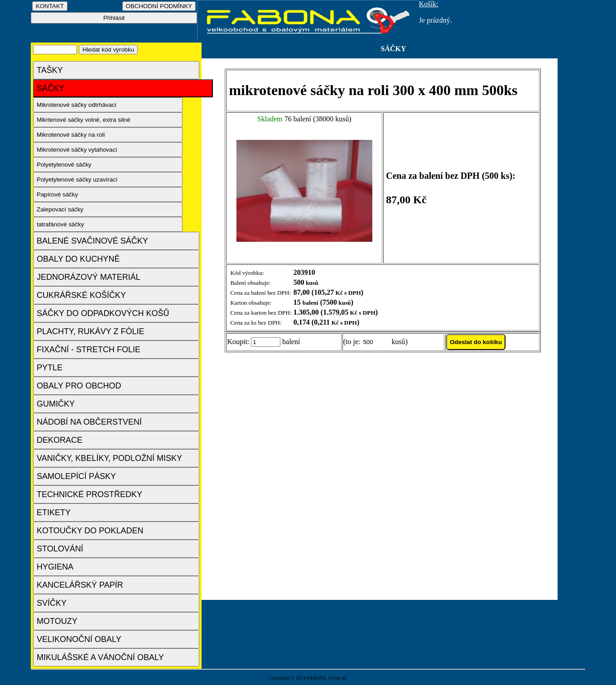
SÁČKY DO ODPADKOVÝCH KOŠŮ (103, 313)
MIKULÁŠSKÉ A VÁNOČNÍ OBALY (100, 657)
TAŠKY (50, 70)
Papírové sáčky (57, 194)
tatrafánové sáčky (60, 224)
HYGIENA (55, 567)
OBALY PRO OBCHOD (79, 386)
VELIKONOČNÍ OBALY (79, 639)
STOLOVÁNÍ (60, 549)
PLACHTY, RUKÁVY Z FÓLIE (90, 331)
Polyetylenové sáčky (64, 165)
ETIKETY (54, 513)
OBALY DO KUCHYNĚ (78, 259)
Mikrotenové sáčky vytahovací (77, 150)
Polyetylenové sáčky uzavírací (77, 180)
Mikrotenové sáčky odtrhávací (77, 105)
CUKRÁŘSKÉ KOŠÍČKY (81, 295)
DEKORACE (60, 440)
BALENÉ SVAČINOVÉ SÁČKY (92, 241)
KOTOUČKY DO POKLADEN (90, 531)
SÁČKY (51, 88)
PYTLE (50, 368)
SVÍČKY (52, 603)
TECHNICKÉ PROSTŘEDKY (89, 494)
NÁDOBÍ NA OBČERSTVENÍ (89, 422)
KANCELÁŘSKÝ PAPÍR (80, 585)
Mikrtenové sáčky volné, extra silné (84, 120)
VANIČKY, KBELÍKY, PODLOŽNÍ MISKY (109, 458)
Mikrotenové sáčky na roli (71, 135)
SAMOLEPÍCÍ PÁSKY (76, 476)
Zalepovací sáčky (60, 209)
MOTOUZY (57, 621)
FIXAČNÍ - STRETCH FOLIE (89, 350)
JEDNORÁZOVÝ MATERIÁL (89, 277)
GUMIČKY (56, 404)
